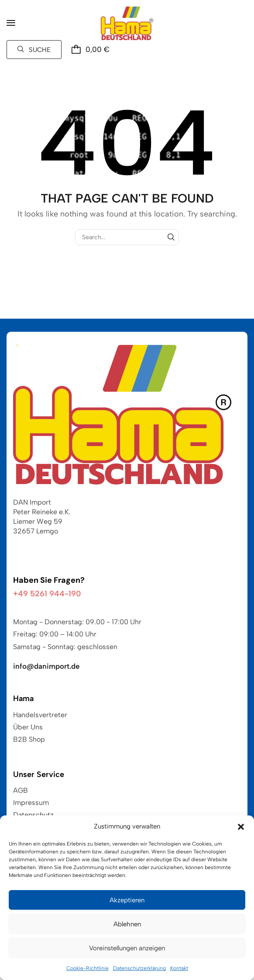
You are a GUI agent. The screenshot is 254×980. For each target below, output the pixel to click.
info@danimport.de (46, 666)
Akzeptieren (127, 900)
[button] (241, 827)
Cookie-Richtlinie (88, 968)
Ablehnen (127, 924)
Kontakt (179, 968)
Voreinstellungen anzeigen (127, 948)
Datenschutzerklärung (139, 968)
